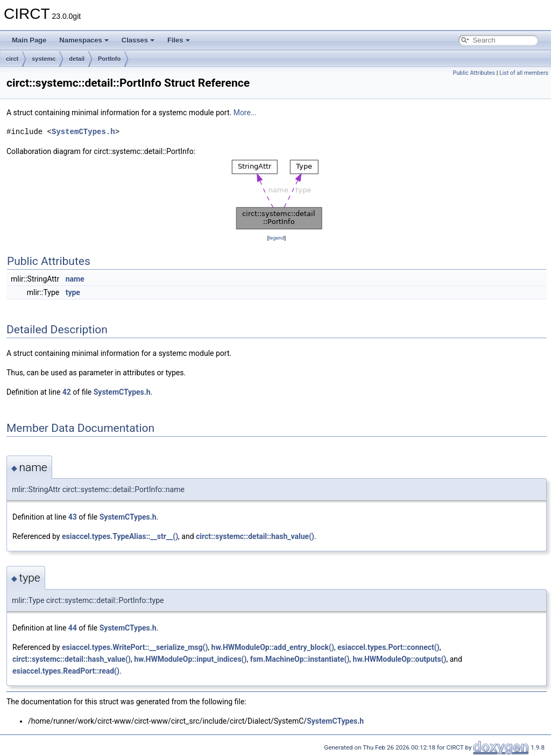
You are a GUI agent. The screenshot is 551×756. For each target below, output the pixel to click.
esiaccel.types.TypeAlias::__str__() (120, 536)
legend (276, 238)
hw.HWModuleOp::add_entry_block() (273, 647)
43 (73, 517)
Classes (138, 40)
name (75, 279)
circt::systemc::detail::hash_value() (255, 536)
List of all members (524, 73)
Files (179, 40)
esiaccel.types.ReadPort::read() (66, 671)
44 (73, 628)
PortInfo (109, 59)
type (73, 292)
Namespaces (84, 40)
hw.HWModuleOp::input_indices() (190, 659)
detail (77, 59)
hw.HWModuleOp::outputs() (400, 659)
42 (67, 392)
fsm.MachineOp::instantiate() (300, 659)
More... (245, 113)
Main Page (29, 40)
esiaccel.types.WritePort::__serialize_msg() (135, 647)
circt (12, 59)
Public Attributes (474, 73)
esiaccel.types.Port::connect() (388, 647)
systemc (44, 59)
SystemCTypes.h (83, 132)
